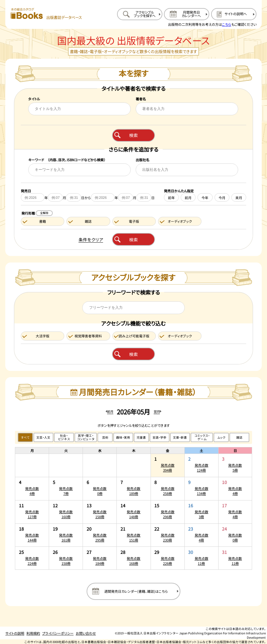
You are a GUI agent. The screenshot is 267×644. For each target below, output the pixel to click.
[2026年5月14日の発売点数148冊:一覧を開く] (133, 512)
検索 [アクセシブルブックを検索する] (133, 354)
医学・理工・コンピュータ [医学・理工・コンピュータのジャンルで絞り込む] (86, 437)
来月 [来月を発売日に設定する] (239, 198)
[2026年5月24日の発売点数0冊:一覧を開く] (235, 535)
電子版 (134, 221)
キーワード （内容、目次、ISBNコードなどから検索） (67, 160)
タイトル (34, 99)
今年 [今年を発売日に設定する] (205, 198)
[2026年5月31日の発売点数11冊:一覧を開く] (235, 558)
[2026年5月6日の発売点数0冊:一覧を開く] (100, 489)
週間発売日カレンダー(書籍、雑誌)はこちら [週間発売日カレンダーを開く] (136, 591)
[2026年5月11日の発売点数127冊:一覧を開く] (32, 512)
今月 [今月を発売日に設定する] (222, 198)
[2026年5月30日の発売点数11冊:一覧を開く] (201, 558)
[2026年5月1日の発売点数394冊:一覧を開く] (168, 465)
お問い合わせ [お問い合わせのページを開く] (86, 633)
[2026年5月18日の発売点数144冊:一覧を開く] (32, 535)
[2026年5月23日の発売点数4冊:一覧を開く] (201, 535)
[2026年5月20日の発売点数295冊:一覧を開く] (100, 535)
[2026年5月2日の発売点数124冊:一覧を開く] (201, 465)
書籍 (43, 221)
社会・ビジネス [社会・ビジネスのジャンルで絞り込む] (64, 437)
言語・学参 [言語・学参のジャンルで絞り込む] (159, 437)
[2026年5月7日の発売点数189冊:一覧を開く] (133, 489)
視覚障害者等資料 (88, 336)
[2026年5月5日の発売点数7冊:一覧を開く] (66, 489)
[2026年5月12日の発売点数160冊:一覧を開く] (66, 512)
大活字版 (43, 336)
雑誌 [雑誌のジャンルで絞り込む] (239, 437)
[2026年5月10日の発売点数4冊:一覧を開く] (235, 489)
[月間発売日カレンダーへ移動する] (187, 14)
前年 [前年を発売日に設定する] (171, 198)
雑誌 (88, 221)
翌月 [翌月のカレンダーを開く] (157, 411)
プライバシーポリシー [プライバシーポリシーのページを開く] (58, 633)
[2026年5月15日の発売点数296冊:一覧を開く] (168, 512)
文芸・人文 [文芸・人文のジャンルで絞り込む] (43, 437)
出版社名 (143, 160)
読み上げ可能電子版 (134, 336)
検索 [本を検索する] (133, 135)
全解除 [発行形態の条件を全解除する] (44, 213)
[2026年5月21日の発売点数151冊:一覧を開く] (133, 535)
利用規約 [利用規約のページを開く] (33, 633)
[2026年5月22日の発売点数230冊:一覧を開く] (168, 535)
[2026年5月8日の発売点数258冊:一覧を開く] (168, 489)
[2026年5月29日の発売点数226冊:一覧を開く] (168, 558)
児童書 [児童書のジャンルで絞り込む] (141, 437)
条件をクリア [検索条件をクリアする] (91, 240)
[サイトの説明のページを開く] (234, 14)
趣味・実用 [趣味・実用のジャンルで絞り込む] (123, 437)
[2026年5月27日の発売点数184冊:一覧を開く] (100, 558)
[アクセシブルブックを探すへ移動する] (140, 14)
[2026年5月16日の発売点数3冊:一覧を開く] (201, 512)
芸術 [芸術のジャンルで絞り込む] (105, 437)
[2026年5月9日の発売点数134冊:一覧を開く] (201, 489)
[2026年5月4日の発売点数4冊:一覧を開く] (32, 489)
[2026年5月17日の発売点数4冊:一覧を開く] (235, 512)
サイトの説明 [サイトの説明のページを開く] (15, 633)
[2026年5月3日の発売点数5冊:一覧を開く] (235, 465)
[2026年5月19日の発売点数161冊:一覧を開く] (66, 535)
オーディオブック (180, 221)
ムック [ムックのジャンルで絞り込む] (221, 437)
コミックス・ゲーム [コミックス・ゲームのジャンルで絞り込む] (202, 437)
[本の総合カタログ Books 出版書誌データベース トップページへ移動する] (46, 14)
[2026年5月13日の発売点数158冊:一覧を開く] (100, 512)
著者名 (141, 99)
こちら (227, 24)
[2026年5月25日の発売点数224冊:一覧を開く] (32, 558)
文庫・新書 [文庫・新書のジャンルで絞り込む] (180, 437)
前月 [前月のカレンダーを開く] (110, 411)
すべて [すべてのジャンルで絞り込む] (25, 437)
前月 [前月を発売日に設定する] (188, 198)
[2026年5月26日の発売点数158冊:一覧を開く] (66, 558)
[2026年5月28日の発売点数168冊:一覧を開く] (133, 558)
